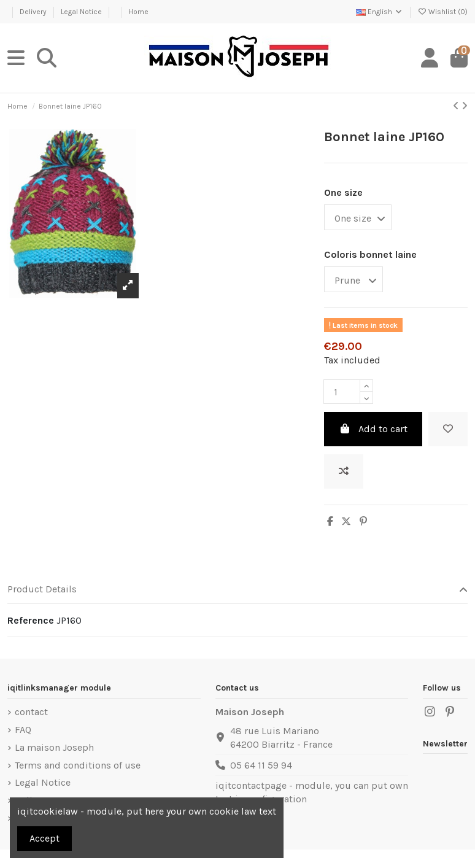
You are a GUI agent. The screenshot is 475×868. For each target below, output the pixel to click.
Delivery (34, 12)
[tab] (237, 590)
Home (138, 12)
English (380, 12)
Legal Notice (82, 12)
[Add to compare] (344, 471)
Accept (44, 838)
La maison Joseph (54, 747)
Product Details (237, 589)
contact (31, 712)
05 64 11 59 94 (261, 765)
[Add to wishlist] (448, 429)
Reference (31, 620)
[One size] (358, 217)
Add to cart (373, 429)
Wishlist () (442, 12)
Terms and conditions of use (78, 765)
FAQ (23, 730)
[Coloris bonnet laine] (353, 279)
